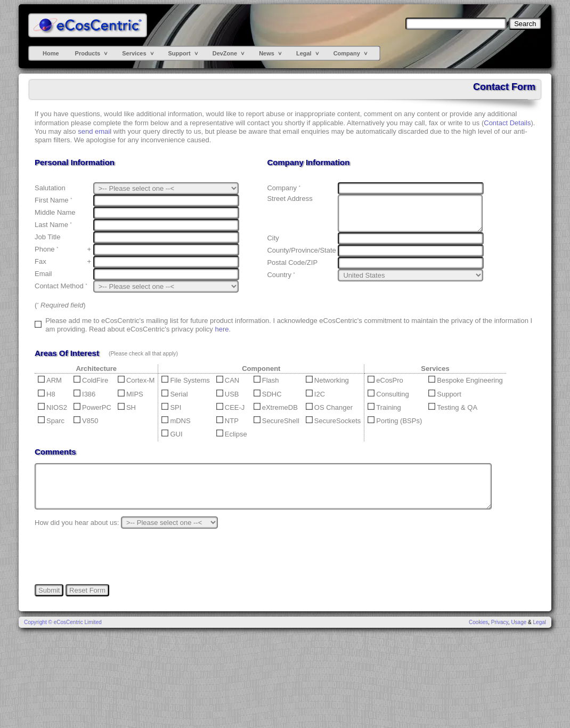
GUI (172, 434)
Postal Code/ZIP (292, 262)
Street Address (290, 199)
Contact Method (61, 286)
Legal (304, 53)
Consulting (388, 394)
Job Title (47, 237)
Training (384, 407)
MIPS (131, 394)
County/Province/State (301, 250)
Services (134, 53)
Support (180, 53)
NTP (227, 421)
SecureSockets (333, 421)
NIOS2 (52, 407)
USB (228, 394)
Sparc (51, 421)
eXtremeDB (276, 407)
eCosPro (385, 380)
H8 (47, 394)
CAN (228, 380)
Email (43, 274)
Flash (266, 380)
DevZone (225, 53)
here (222, 329)
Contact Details (507, 123)
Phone (46, 249)
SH (127, 407)
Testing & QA (453, 407)
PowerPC (92, 407)
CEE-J (231, 407)
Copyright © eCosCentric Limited (63, 622)
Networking (327, 380)
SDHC (268, 394)
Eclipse (232, 434)
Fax (40, 261)
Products (88, 53)
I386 (84, 394)
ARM (50, 380)
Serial (174, 394)
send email (95, 131)
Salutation (50, 188)
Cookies (478, 622)
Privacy (500, 622)
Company (347, 53)
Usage (519, 622)
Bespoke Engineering (466, 380)
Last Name (53, 225)
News (267, 53)
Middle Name (55, 212)
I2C (315, 394)
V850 (86, 421)
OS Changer (329, 407)
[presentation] (116, 556)
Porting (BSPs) (395, 421)
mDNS (176, 421)
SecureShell (276, 421)
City (273, 238)
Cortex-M (136, 380)
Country (281, 275)
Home (51, 53)
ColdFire (91, 380)
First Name (53, 200)
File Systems (185, 380)
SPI (171, 407)
